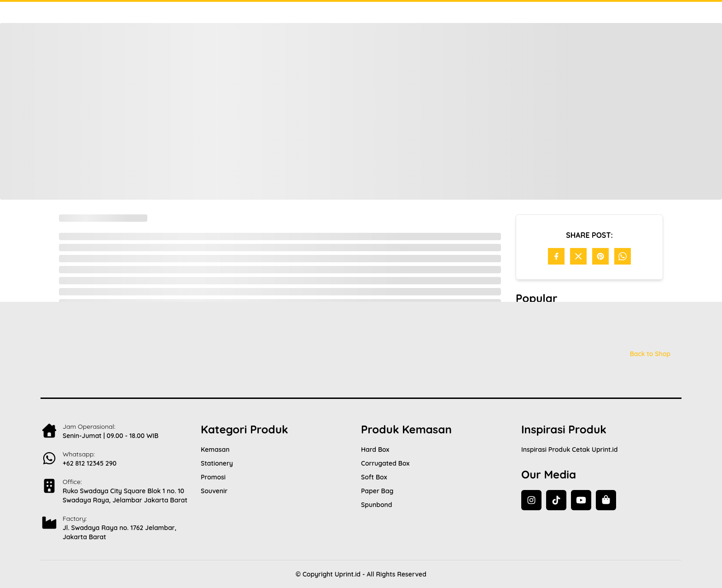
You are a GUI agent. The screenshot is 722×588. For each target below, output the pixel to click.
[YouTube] (581, 500)
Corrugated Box (385, 463)
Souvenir (214, 491)
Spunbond (377, 505)
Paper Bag (377, 491)
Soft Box (374, 477)
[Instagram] (531, 500)
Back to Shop (650, 354)
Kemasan (215, 450)
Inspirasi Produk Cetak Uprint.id (569, 450)
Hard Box (375, 450)
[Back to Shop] (606, 500)
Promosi (213, 477)
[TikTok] (556, 500)
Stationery (217, 463)
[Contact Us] (121, 456)
